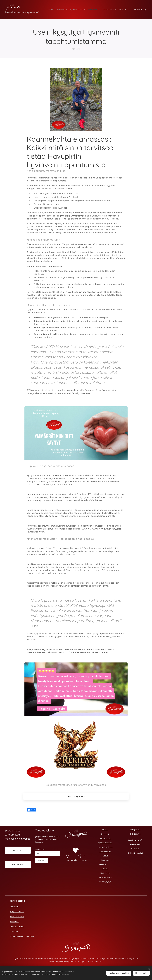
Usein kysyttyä (105, 882)
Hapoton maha (17, 917)
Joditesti (14, 931)
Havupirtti (105, 834)
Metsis (105, 856)
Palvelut (105, 869)
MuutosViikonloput (105, 847)
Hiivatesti (14, 921)
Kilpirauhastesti (17, 926)
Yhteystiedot (105, 860)
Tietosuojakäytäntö (105, 877)
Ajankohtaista (105, 838)
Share (32, 810)
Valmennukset (105, 851)
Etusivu (105, 830)
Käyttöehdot (105, 873)
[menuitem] (60, 10)
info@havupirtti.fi (135, 840)
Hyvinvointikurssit (105, 843)
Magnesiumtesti (17, 912)
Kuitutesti (14, 907)
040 (132, 834)
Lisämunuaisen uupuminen (22, 936)
